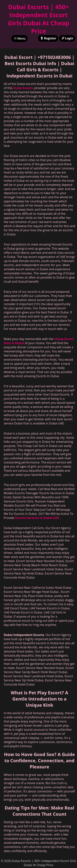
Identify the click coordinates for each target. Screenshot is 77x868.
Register (48, 38)
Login (67, 38)
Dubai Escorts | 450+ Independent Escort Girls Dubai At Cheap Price (38, 19)
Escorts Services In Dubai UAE (37, 518)
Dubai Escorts (23, 88)
